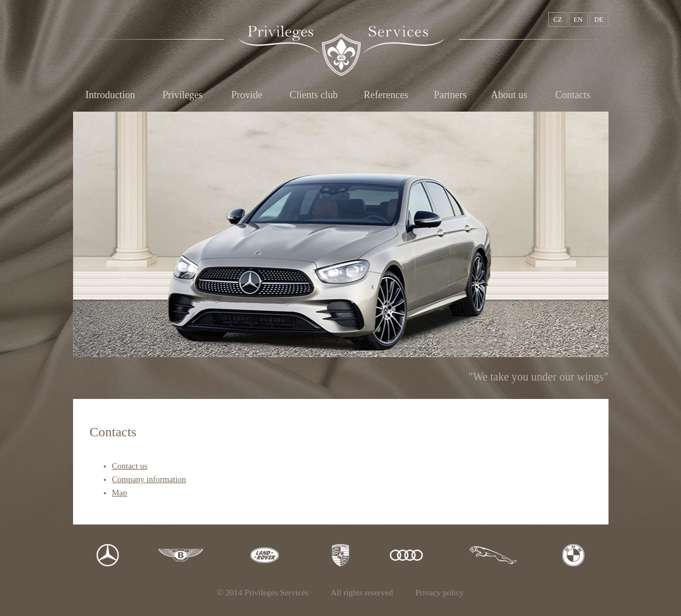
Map (120, 493)
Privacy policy (440, 593)
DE (599, 20)
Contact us (130, 466)
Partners (450, 95)
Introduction (110, 95)
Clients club (314, 95)
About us (509, 95)
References (386, 95)
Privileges (182, 95)
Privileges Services (341, 51)
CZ (557, 20)
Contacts (573, 95)
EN (578, 20)
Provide (247, 95)
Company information (149, 479)
